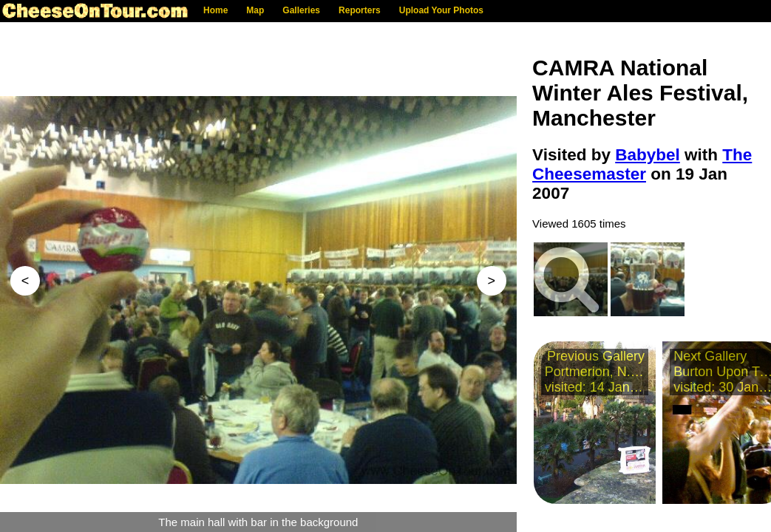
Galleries (301, 10)
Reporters (360, 10)
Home (215, 10)
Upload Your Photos (441, 10)
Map (255, 10)
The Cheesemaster (642, 164)
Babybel (648, 155)
